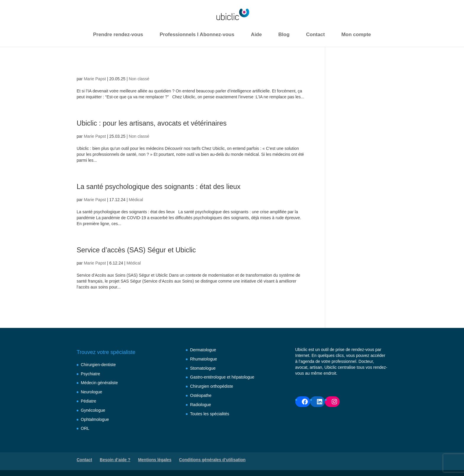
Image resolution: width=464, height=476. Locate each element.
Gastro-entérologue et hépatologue (222, 377)
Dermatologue (203, 350)
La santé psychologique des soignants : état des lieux (182, 186)
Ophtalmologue (95, 419)
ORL (85, 428)
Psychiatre (90, 374)
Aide (256, 35)
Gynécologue (93, 410)
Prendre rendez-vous (118, 35)
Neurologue (91, 392)
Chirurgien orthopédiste (212, 386)
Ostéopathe (201, 395)
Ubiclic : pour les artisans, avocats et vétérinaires (173, 122)
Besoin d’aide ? (115, 460)
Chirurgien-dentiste (98, 365)
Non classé (139, 79)
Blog (284, 35)
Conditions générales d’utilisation (212, 460)
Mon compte (356, 35)
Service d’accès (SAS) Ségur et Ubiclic (153, 249)
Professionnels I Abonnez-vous (197, 35)
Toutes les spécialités (210, 414)
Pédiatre (88, 401)
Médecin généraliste (99, 383)
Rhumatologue (203, 359)
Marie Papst (95, 79)
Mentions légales (155, 460)
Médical (136, 200)
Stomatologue (203, 368)
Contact (315, 35)
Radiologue (200, 405)
